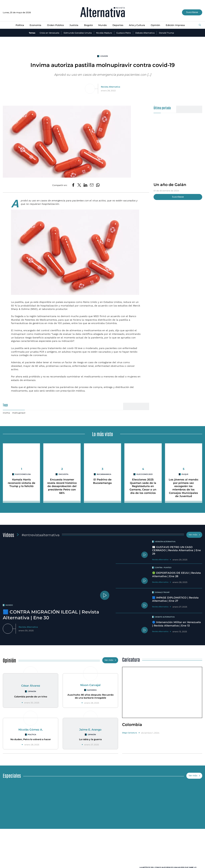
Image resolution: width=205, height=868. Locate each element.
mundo (9, 605)
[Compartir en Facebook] (73, 185)
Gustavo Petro (124, 33)
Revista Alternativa (111, 87)
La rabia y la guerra (90, 739)
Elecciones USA (23, 474)
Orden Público (55, 25)
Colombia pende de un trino (31, 697)
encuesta (63, 474)
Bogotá (88, 25)
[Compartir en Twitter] (79, 185)
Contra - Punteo (163, 568)
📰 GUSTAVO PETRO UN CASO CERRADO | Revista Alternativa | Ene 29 (176, 550)
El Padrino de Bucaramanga (102, 481)
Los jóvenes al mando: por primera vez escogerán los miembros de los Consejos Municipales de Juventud (184, 488)
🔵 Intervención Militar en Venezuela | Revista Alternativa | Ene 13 (176, 624)
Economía (35, 25)
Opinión (155, 25)
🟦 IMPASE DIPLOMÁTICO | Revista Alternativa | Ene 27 (175, 599)
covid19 (104, 56)
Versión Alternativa (165, 542)
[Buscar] (200, 25)
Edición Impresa (175, 25)
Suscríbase (192, 12)
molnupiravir (19, 413)
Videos (8, 535)
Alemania (92, 690)
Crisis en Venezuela (49, 33)
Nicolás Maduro (104, 33)
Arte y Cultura (137, 25)
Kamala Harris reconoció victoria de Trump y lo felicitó (22, 483)
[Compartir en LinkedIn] (85, 185)
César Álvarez (31, 686)
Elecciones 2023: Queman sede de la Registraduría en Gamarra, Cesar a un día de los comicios (143, 486)
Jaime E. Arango (90, 730)
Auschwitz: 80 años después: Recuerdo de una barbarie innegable (90, 696)
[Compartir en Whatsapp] (98, 185)
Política (20, 25)
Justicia (74, 25)
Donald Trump (166, 33)
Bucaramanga (104, 474)
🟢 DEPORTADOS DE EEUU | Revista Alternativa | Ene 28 (176, 575)
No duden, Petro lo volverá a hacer (31, 739)
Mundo (102, 25)
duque (185, 474)
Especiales (12, 775)
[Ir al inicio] (103, 12)
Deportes (118, 25)
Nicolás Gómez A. (31, 730)
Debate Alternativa (145, 33)
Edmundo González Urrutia (78, 33)
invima (6, 413)
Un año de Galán (170, 185)
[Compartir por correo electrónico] (92, 185)
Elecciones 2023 (145, 474)
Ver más (194, 535)
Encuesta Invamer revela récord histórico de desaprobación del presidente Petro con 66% (62, 486)
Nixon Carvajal (90, 685)
